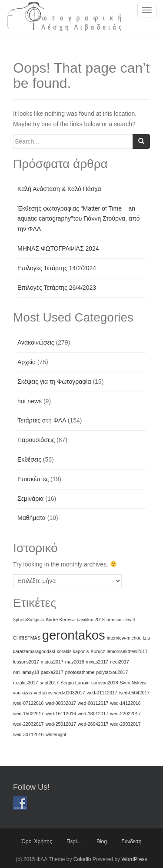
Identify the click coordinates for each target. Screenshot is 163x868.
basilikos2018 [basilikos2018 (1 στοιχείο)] (91, 620)
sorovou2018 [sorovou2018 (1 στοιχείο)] (105, 683)
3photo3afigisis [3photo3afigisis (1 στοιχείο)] (28, 620)
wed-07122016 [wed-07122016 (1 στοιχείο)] (28, 703)
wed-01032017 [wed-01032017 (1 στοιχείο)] (70, 693)
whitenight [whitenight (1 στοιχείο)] (56, 734)
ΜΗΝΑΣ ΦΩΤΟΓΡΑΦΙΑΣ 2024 (58, 248)
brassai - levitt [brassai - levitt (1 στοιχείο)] (121, 620)
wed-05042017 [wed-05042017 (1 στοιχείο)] (135, 693)
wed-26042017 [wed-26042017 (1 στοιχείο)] (93, 724)
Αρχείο (27, 362)
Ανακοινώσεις (36, 342)
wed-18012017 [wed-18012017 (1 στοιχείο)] (93, 714)
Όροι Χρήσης (37, 841)
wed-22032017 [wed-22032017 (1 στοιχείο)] (28, 724)
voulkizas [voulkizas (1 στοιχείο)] (23, 693)
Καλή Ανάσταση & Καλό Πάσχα (59, 189)
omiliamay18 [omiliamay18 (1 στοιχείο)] (26, 672)
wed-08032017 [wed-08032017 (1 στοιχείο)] (61, 703)
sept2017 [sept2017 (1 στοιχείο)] (49, 683)
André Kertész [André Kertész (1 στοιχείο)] (60, 620)
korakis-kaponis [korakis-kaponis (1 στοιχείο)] (73, 651)
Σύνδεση (131, 841)
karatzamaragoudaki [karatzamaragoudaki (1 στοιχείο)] (34, 651)
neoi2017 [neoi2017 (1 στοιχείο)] (120, 662)
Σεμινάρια (30, 499)
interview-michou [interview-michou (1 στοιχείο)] (124, 638)
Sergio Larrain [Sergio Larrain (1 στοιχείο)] (75, 683)
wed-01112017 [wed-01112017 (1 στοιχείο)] (102, 693)
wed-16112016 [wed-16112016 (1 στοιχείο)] (61, 714)
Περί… (74, 841)
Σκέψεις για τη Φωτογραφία (54, 382)
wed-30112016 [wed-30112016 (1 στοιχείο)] (28, 734)
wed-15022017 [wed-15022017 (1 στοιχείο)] (28, 714)
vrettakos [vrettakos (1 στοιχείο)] (43, 693)
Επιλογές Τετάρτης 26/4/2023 (57, 288)
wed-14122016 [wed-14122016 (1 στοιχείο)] (125, 703)
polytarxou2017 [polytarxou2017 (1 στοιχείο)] (112, 672)
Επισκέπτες (33, 479)
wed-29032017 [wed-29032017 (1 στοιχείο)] (125, 724)
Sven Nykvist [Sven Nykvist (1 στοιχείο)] (133, 683)
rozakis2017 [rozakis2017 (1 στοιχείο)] (25, 683)
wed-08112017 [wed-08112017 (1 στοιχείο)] (93, 703)
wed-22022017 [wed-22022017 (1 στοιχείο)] (125, 714)
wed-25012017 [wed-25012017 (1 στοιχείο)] (61, 724)
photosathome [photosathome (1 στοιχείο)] (80, 672)
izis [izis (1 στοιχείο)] (147, 638)
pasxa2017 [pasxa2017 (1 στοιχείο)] (52, 672)
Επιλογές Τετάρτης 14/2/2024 (57, 268)
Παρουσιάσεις (36, 440)
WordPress (134, 859)
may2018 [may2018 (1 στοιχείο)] (75, 662)
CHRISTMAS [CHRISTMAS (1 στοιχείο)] (27, 638)
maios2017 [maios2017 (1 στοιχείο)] (52, 662)
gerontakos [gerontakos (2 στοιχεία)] (74, 635)
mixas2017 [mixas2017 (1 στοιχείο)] (97, 662)
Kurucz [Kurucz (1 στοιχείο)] (98, 651)
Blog (102, 841)
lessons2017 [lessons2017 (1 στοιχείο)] (26, 662)
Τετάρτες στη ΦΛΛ (42, 420)
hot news (30, 401)
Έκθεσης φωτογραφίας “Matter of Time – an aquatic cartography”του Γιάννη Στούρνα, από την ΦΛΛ (78, 219)
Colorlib (82, 859)
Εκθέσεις (29, 459)
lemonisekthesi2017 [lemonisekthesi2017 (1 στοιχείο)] (127, 651)
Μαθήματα (32, 518)
